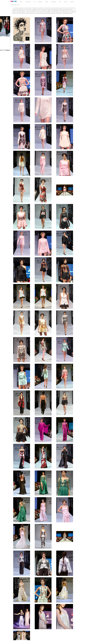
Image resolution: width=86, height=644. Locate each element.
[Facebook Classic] (13, 1)
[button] (28, 2)
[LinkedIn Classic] (16, 1)
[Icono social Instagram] (11, 1)
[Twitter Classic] (14, 1)
